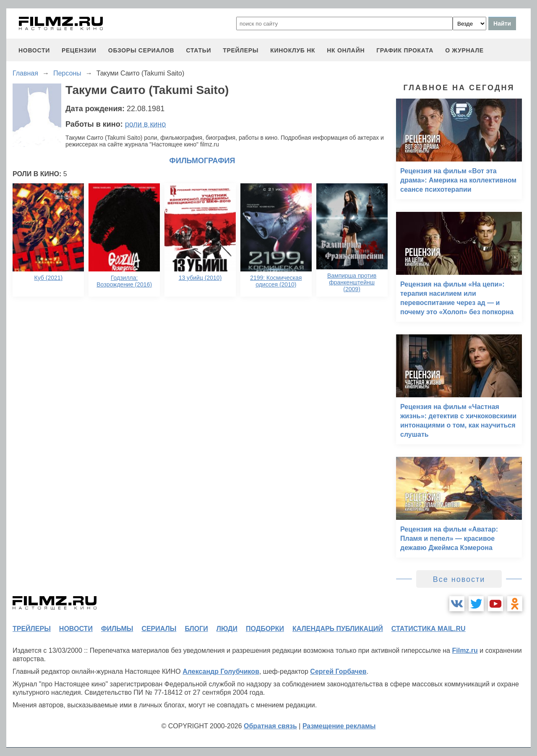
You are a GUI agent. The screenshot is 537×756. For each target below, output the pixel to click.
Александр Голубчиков (221, 671)
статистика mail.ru (429, 629)
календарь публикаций (338, 629)
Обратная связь (270, 726)
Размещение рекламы (339, 726)
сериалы (159, 629)
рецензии (79, 50)
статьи (198, 50)
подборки (265, 629)
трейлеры (241, 50)
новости (34, 50)
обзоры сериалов (141, 50)
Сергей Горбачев (338, 671)
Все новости (459, 579)
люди (227, 629)
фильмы (117, 629)
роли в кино (146, 124)
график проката (405, 50)
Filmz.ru (465, 650)
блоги (196, 629)
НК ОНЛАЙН (346, 50)
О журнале (464, 50)
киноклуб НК (293, 50)
